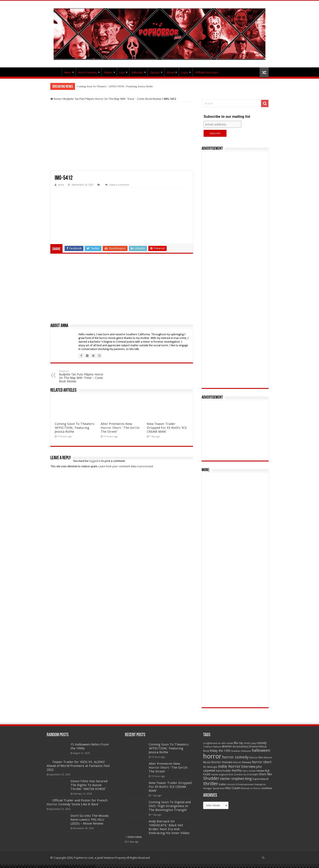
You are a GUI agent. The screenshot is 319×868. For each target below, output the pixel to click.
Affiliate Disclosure (207, 72)
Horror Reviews (88, 72)
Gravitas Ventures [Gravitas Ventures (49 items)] (241, 751)
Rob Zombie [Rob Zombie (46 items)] (236, 775)
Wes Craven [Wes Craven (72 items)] (233, 788)
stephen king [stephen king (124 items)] (242, 779)
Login (185, 72)
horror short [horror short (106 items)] (262, 762)
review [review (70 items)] (260, 771)
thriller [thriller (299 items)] (211, 784)
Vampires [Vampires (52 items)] (260, 784)
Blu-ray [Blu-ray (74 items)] (238, 743)
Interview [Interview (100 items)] (248, 767)
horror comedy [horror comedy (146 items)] (235, 757)
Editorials (137, 72)
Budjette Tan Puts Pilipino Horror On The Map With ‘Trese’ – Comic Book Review (81, 376)
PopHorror (56, 72)
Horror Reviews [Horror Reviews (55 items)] (242, 762)
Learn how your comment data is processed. (126, 466)
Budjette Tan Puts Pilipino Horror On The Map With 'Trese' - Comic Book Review (112, 99)
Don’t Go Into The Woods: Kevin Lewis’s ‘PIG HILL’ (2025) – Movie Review (90, 820)
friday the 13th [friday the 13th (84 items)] (220, 751)
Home (56, 99)
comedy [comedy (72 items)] (262, 743)
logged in (95, 461)
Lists (122, 72)
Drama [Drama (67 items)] (253, 746)
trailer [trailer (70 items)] (222, 784)
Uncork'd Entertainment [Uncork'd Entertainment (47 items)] (240, 785)
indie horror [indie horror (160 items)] (229, 766)
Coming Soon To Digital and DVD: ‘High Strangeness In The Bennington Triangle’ (170, 806)
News (68, 72)
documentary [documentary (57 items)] (241, 747)
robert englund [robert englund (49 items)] (220, 774)
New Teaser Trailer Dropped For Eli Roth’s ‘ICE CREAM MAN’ (167, 428)
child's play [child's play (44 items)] (250, 743)
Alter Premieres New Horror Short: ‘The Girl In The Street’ (120, 428)
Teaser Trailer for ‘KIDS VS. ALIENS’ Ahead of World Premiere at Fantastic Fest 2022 (78, 766)
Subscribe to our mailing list (227, 117)
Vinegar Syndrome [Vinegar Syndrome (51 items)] (214, 788)
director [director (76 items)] (227, 746)
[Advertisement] (122, 136)
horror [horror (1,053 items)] (212, 756)
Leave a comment (119, 185)
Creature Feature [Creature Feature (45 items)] (212, 747)
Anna (61, 185)
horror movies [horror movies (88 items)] (222, 762)
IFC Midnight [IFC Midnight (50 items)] (210, 767)
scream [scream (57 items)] (254, 774)
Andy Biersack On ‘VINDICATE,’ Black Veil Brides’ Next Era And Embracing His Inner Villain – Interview (157, 829)
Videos (108, 72)
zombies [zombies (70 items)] (267, 788)
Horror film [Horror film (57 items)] (256, 758)
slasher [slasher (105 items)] (225, 779)
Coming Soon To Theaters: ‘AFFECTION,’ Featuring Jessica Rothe (115, 86)
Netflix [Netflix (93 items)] (237, 771)
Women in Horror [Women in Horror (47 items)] (251, 788)
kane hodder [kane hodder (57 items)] (224, 771)
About (170, 72)
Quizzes (155, 72)
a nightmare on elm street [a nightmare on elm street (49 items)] (218, 743)
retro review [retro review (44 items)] (249, 771)
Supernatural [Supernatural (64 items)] (260, 779)
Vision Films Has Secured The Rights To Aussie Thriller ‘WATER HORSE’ (89, 785)
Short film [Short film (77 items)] (265, 774)
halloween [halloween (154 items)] (261, 750)
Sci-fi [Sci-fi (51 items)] (246, 774)
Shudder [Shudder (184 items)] (211, 778)
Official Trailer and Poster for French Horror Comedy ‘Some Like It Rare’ (77, 802)
